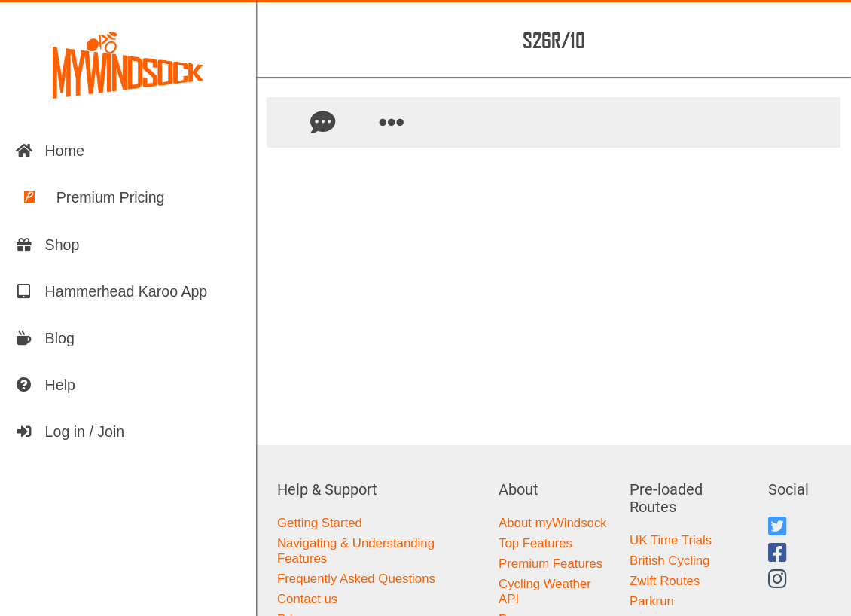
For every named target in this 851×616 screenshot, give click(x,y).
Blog (45, 338)
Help (45, 385)
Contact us (307, 599)
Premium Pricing (90, 197)
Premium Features (551, 564)
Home (50, 151)
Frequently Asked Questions (356, 579)
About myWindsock (553, 523)
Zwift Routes (665, 581)
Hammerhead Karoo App (111, 291)
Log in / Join (70, 432)
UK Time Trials (671, 540)
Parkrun (652, 601)
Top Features (535, 543)
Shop (47, 245)
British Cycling (670, 561)
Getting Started (320, 523)
